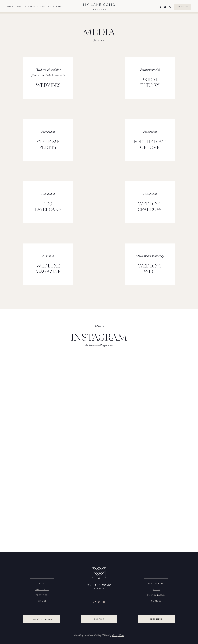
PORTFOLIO (42, 589)
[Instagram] (169, 7)
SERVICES (42, 595)
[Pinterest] (164, 7)
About (21, 7)
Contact (181, 7)
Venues (59, 7)
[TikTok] (159, 7)
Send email (156, 619)
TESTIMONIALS (156, 583)
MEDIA (156, 589)
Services (47, 7)
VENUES (42, 601)
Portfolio (33, 7)
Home (11, 7)
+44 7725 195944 (42, 619)
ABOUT (42, 583)
